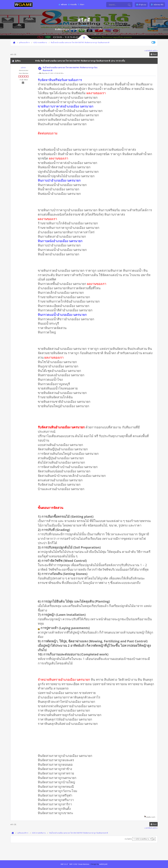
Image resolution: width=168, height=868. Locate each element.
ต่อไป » (155, 51)
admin (23, 68)
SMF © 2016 (73, 864)
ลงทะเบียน (108, 29)
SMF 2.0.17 (64, 864)
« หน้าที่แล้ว (148, 51)
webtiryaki (103, 864)
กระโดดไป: (128, 839)
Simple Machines (84, 864)
